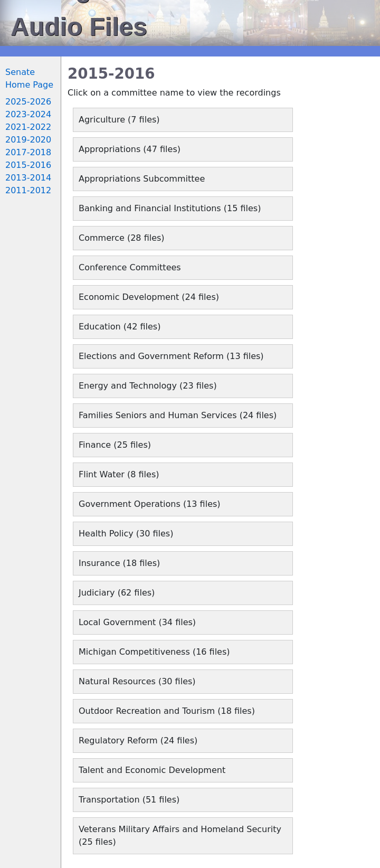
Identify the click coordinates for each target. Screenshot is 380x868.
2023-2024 (28, 114)
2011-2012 (28, 190)
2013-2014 (28, 178)
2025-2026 (28, 102)
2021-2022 (28, 127)
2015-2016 (28, 165)
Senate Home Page (29, 78)
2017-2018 (28, 152)
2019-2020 (28, 140)
